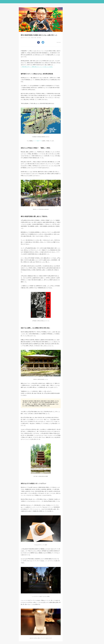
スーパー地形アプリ (37, 141)
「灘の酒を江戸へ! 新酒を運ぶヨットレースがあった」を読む (37, 67)
